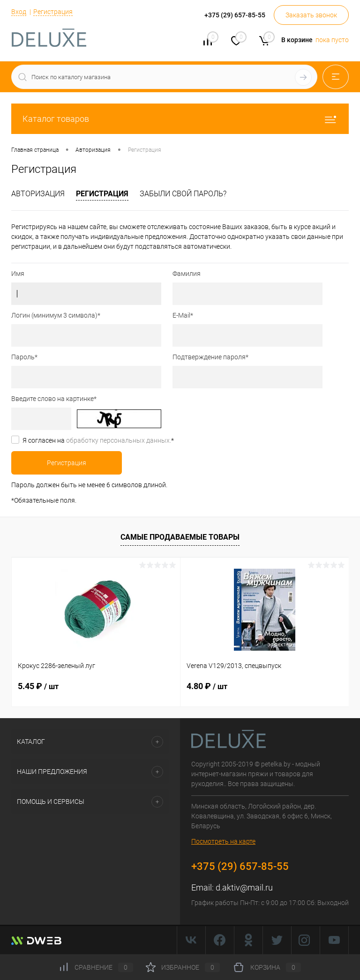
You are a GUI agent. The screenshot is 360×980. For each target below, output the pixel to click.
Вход (19, 12)
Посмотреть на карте (223, 841)
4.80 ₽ (207, 686)
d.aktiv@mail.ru (244, 887)
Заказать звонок (311, 15)
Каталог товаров (180, 119)
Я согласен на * (98, 440)
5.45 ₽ (38, 686)
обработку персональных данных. (119, 440)
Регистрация (53, 12)
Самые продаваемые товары (180, 537)
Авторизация (38, 194)
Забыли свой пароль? (183, 194)
